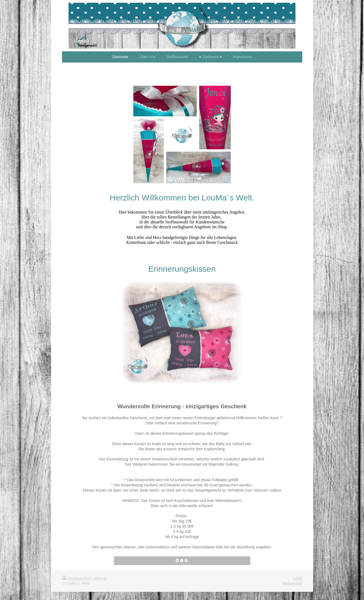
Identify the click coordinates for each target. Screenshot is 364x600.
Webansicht (292, 583)
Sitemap (100, 578)
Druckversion (77, 578)
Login (297, 578)
